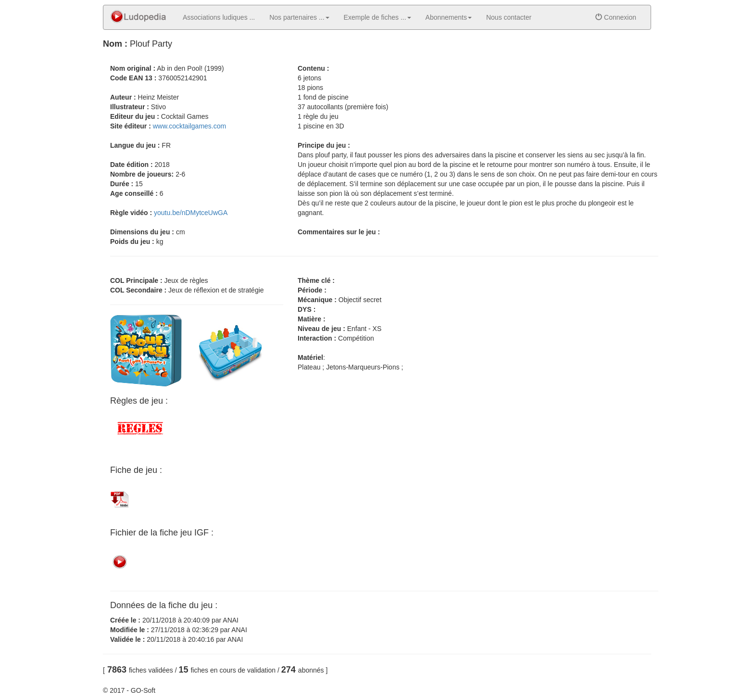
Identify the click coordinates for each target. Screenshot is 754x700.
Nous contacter (509, 17)
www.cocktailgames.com (190, 126)
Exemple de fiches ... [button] (377, 17)
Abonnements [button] (449, 17)
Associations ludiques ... (219, 17)
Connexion (616, 17)
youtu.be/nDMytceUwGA (191, 213)
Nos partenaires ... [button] (299, 17)
